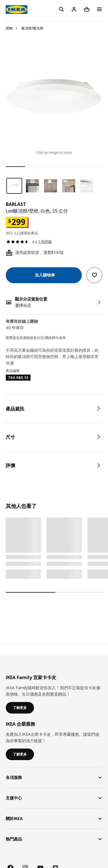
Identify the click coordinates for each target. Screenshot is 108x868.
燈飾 (9, 28)
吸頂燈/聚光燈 (32, 28)
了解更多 (20, 708)
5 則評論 (45, 242)
